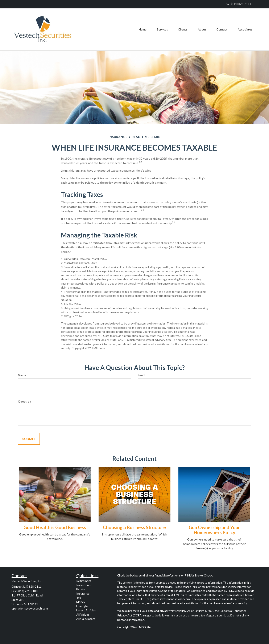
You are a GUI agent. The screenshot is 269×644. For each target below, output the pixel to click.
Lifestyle (82, 606)
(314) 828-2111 (239, 4)
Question (24, 401)
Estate (81, 589)
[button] (161, 29)
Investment (84, 585)
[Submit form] (29, 439)
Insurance (83, 593)
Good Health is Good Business (55, 527)
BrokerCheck (204, 575)
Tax (79, 598)
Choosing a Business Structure (134, 527)
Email (141, 375)
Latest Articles (86, 610)
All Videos (83, 614)
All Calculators (86, 619)
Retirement (84, 581)
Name (22, 375)
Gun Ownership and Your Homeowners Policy (214, 530)
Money (81, 602)
